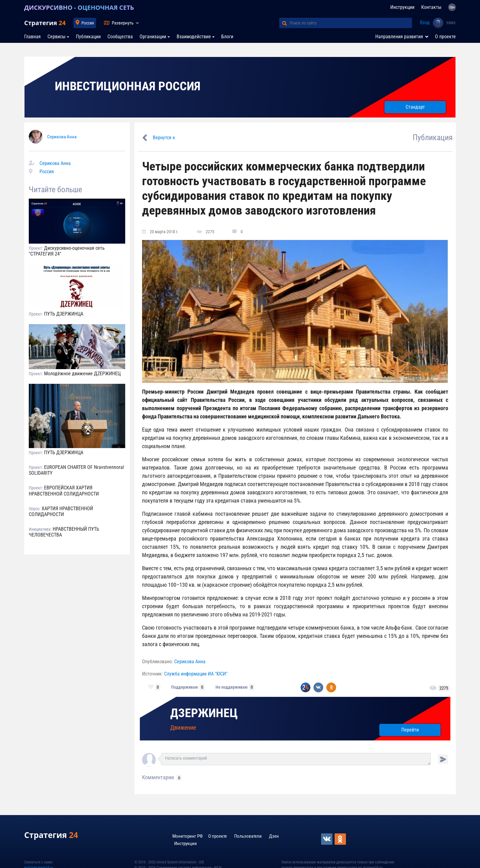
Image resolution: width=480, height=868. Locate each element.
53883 (451, 23)
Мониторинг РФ (187, 836)
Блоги (227, 37)
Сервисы (56, 37)
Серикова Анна (62, 137)
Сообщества (120, 37)
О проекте (445, 37)
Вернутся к (164, 138)
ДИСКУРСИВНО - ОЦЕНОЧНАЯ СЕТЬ (79, 7)
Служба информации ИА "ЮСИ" (196, 674)
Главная (32, 37)
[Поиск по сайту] (351, 23)
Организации (153, 37)
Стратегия (45, 23)
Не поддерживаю (232, 687)
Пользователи (248, 836)
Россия (88, 23)
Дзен (274, 836)
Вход (425, 22)
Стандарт (415, 107)
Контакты (431, 7)
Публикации (88, 37)
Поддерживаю (185, 687)
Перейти (410, 730)
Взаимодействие (194, 37)
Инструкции (402, 7)
